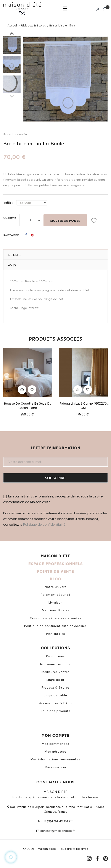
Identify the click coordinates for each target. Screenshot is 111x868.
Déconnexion (55, 767)
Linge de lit (55, 680)
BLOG (55, 579)
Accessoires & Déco (55, 703)
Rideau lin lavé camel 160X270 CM (83, 404)
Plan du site (56, 634)
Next (12, 33)
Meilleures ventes (56, 672)
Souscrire (55, 478)
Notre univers (56, 587)
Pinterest (33, 235)
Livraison (56, 602)
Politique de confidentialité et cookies (55, 626)
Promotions (55, 656)
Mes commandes (55, 744)
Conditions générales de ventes (56, 618)
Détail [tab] (14, 255)
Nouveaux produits (55, 664)
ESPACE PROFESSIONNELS (56, 564)
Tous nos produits (56, 711)
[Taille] (32, 203)
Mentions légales (56, 610)
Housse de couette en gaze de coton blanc (28, 404)
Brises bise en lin (15, 134)
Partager (26, 235)
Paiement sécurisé (55, 595)
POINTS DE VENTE (55, 571)
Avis (12, 265)
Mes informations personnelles (55, 759)
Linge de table (55, 695)
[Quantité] (30, 220)
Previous (12, 96)
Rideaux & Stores (56, 688)
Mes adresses (56, 752)
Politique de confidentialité (44, 524)
